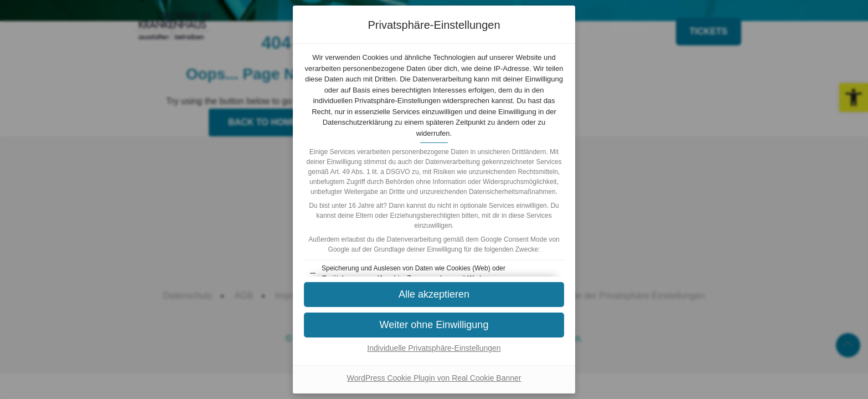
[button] (434, 295)
